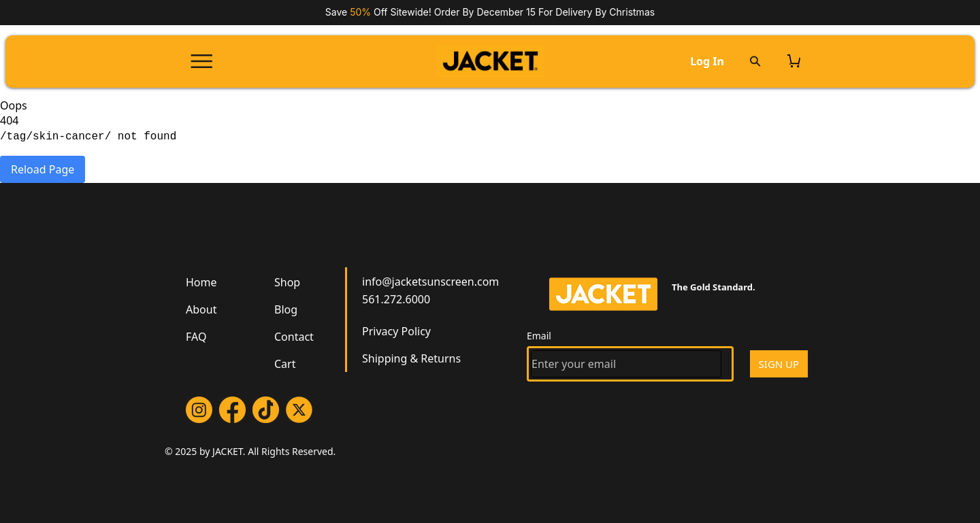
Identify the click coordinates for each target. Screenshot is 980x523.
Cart (285, 364)
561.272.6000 (396, 299)
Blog (286, 309)
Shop (287, 282)
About (201, 309)
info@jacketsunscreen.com (430, 282)
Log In (707, 61)
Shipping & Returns (411, 358)
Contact (294, 337)
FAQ (196, 337)
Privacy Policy (396, 331)
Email (539, 336)
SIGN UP (779, 364)
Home (201, 282)
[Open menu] (201, 61)
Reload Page (43, 169)
